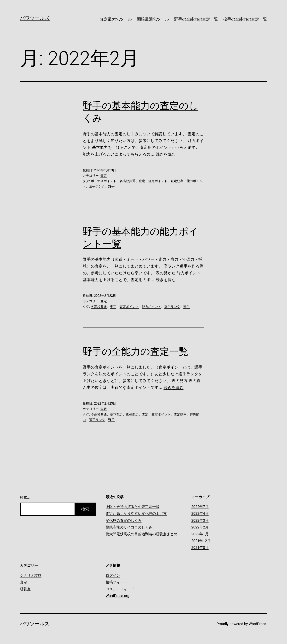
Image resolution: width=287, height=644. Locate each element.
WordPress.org (117, 596)
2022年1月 (200, 534)
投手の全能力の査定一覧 (245, 19)
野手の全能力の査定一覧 (196, 19)
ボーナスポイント (104, 181)
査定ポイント (158, 181)
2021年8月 (200, 547)
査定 (104, 176)
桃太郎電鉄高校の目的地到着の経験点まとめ (142, 534)
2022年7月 (200, 507)
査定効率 (177, 181)
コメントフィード (120, 589)
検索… (25, 497)
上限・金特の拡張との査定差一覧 (133, 507)
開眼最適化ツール (153, 19)
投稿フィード (116, 582)
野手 (111, 186)
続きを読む (166, 154)
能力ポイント (151, 307)
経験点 (25, 589)
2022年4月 (200, 513)
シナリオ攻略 (31, 575)
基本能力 (116, 414)
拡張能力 (132, 414)
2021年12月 (201, 541)
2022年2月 (200, 527)
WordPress (257, 624)
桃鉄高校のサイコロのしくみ (129, 527)
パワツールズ (35, 18)
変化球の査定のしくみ (124, 520)
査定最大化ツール (116, 19)
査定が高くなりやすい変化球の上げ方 (136, 513)
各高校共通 (128, 181)
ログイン (113, 575)
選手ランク (97, 186)
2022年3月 (200, 520)
